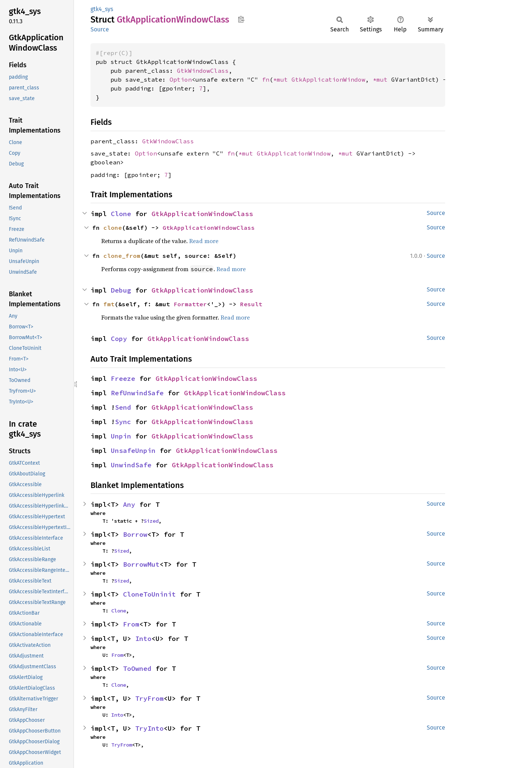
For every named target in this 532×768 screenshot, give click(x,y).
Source (100, 29)
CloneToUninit (149, 594)
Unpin (121, 436)
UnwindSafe (131, 465)
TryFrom (149, 698)
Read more (204, 241)
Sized (151, 521)
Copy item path (241, 19)
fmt (109, 304)
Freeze (123, 378)
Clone (121, 214)
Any (129, 504)
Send (123, 407)
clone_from (122, 256)
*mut (282, 79)
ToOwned (137, 668)
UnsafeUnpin (133, 450)
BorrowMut (141, 564)
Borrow (135, 534)
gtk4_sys (102, 9)
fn (266, 79)
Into (143, 639)
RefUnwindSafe (137, 393)
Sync (123, 422)
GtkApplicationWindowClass (202, 214)
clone (113, 228)
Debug (121, 290)
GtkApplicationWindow (328, 79)
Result (251, 304)
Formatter (190, 304)
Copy (119, 339)
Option (181, 79)
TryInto (149, 728)
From (131, 624)
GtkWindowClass (203, 71)
